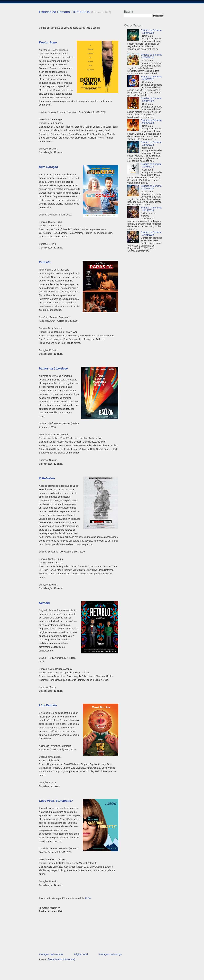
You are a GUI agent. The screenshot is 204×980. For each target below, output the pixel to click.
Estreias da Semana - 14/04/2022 (151, 32)
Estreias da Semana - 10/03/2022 (151, 165)
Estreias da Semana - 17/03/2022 (151, 56)
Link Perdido (48, 705)
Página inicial (81, 954)
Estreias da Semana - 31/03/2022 (151, 78)
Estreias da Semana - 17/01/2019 (151, 233)
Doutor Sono (48, 42)
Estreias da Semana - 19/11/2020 (151, 209)
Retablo (44, 603)
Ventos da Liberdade (53, 369)
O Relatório (47, 478)
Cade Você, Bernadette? (56, 801)
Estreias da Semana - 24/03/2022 (151, 143)
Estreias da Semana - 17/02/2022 (151, 187)
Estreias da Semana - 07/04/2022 (151, 100)
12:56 (88, 898)
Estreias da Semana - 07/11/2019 (65, 12)
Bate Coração (48, 167)
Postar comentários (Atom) (61, 959)
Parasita (45, 262)
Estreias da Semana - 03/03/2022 (151, 122)
